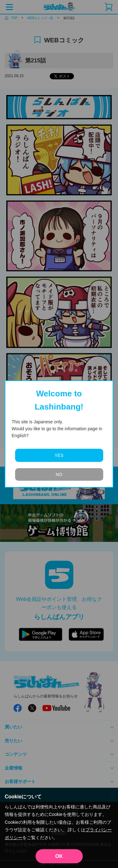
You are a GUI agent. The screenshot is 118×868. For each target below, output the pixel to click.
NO (59, 474)
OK (59, 856)
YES (59, 455)
